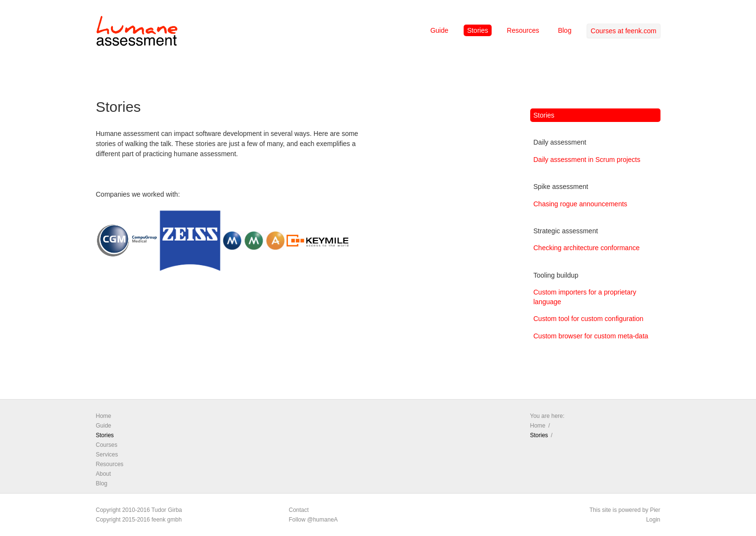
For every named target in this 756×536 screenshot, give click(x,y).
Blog (564, 30)
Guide (439, 30)
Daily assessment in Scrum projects (587, 160)
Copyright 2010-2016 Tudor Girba (139, 510)
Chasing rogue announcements (581, 204)
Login (653, 520)
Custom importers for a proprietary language (585, 297)
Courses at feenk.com (623, 31)
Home (104, 416)
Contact (299, 510)
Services (107, 455)
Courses (107, 445)
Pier (655, 510)
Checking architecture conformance (587, 248)
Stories (478, 30)
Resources (523, 30)
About (103, 474)
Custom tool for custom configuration (589, 319)
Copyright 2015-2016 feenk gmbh (139, 520)
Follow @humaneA (314, 520)
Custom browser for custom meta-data (591, 336)
